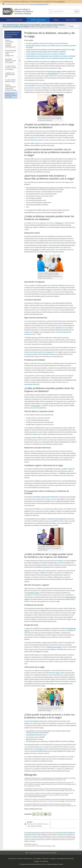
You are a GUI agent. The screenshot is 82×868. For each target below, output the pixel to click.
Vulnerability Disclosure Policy (65, 858)
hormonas (59, 223)
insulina (40, 749)
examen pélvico (36, 406)
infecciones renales (67, 677)
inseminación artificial (31, 384)
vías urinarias (59, 561)
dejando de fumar (31, 739)
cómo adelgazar (37, 652)
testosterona (42, 321)
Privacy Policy (12, 858)
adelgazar (43, 573)
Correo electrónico (46, 814)
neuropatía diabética (39, 135)
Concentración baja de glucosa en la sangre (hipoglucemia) (11, 53)
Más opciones (50, 814)
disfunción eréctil (36, 140)
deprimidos (59, 328)
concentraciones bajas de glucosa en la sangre (43, 751)
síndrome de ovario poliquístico (57, 519)
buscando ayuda (31, 741)
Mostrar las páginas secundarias (19, 61)
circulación (36, 250)
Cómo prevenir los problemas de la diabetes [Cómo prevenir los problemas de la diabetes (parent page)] (12, 34)
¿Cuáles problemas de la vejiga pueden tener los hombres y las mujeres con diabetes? (51, 56)
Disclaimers (46, 858)
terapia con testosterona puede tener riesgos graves (39, 352)
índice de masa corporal (54, 647)
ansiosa (35, 434)
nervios (63, 631)
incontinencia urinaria (40, 565)
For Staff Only (44, 861)
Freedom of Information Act (25, 858)
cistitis (62, 673)
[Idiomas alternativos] (74, 26)
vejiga (53, 61)
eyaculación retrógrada (57, 285)
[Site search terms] (64, 11)
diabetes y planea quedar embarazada (47, 497)
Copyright (53, 858)
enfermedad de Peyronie (63, 303)
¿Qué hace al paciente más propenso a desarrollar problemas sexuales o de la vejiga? (50, 50)
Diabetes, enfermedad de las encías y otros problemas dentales (11, 87)
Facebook (38, 814)
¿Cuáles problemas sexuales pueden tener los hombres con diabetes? (46, 52)
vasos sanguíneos (52, 74)
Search (77, 11)
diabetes (43, 64)
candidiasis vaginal (67, 469)
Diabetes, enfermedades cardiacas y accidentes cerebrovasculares (10, 44)
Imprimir (34, 814)
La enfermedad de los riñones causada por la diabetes (11, 68)
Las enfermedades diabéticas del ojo (10, 81)
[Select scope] (51, 11)
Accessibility (37, 858)
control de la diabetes (32, 721)
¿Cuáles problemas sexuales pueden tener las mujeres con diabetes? (46, 54)
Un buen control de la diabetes (57, 245)
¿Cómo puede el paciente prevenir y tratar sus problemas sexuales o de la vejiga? (49, 58)
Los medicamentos (60, 599)
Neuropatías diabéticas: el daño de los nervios (10, 61)
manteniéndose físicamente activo (36, 735)
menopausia (50, 401)
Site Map (37, 861)
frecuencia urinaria (34, 593)
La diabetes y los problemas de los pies (10, 74)
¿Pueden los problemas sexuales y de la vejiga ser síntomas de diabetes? (47, 43)
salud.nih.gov (61, 2)
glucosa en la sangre (54, 71)
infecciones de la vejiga (52, 673)
